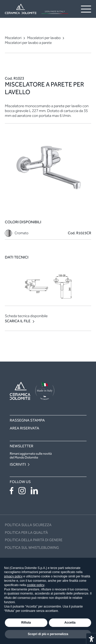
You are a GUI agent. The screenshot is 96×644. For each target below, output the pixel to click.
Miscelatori (13, 38)
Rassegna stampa (27, 420)
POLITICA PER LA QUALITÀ (26, 533)
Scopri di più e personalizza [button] (48, 634)
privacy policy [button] (13, 576)
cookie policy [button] (36, 585)
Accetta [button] (70, 623)
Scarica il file (18, 321)
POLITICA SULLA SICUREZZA (28, 525)
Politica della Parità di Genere (34, 540)
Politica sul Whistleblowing (32, 548)
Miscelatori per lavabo (44, 38)
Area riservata (24, 428)
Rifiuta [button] (26, 623)
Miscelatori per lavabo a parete (28, 43)
